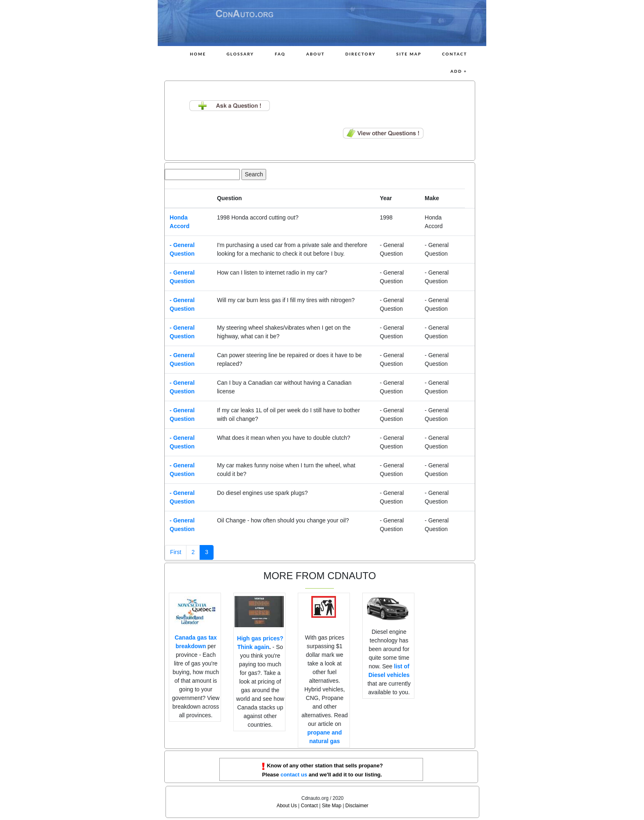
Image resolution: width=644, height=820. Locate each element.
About (315, 54)
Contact (454, 54)
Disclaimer (357, 806)
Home (198, 54)
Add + (459, 71)
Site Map (409, 54)
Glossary (240, 54)
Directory (361, 54)
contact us (294, 775)
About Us (286, 806)
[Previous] (176, 552)
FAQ (280, 54)
